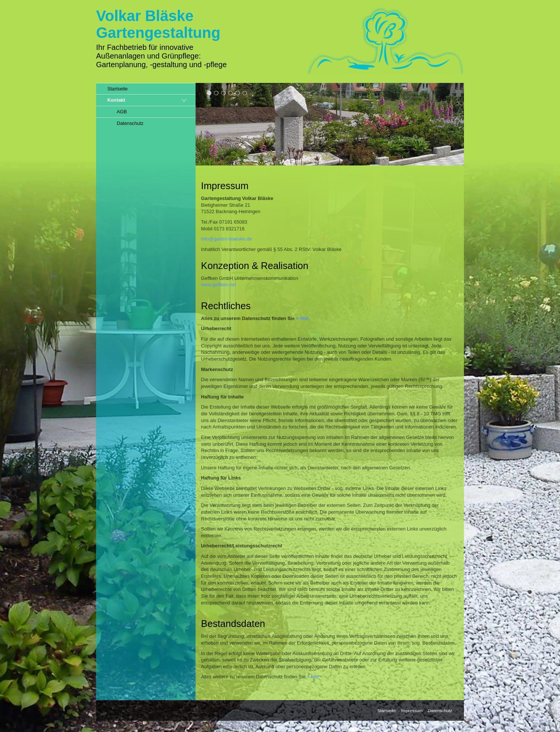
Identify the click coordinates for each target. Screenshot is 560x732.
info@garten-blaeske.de (227, 239)
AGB (122, 112)
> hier (303, 318)
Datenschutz (130, 123)
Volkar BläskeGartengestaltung (158, 24)
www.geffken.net (219, 285)
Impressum (412, 710)
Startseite (117, 89)
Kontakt (116, 100)
